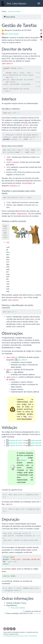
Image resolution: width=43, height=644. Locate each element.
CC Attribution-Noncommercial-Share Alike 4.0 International (20, 636)
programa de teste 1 (16, 440)
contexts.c (23, 460)
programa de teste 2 (16, 443)
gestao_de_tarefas (14, 11)
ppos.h (11, 372)
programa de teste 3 (16, 445)
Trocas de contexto (18, 608)
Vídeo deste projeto (11, 34)
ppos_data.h (22, 360)
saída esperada (36, 440)
